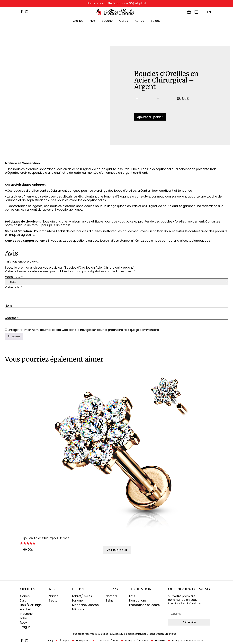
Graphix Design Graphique (162, 634)
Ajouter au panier (150, 117)
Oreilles (78, 21)
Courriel (12, 318)
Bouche (107, 21)
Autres (139, 21)
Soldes (156, 21)
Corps (124, 21)
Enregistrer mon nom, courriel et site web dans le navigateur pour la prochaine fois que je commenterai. (84, 330)
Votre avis (13, 287)
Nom (9, 306)
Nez (92, 21)
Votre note (14, 277)
